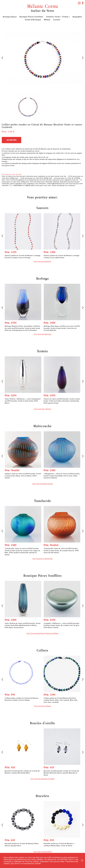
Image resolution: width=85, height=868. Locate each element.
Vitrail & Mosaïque (33, 20)
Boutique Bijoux (10, 17)
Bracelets (42, 796)
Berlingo (43, 278)
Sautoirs (42, 208)
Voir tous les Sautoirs (42, 261)
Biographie (77, 17)
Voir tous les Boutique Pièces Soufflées (42, 633)
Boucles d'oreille (42, 723)
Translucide (43, 501)
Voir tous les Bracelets (43, 851)
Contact (57, 20)
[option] (42, 58)
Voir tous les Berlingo (43, 334)
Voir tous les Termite (42, 409)
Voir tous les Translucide (42, 559)
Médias (47, 20)
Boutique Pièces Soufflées (31, 17)
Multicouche (42, 426)
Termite (42, 351)
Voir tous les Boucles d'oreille (42, 779)
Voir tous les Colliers (43, 706)
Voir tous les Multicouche (42, 484)
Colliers (42, 650)
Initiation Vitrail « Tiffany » (58, 17)
